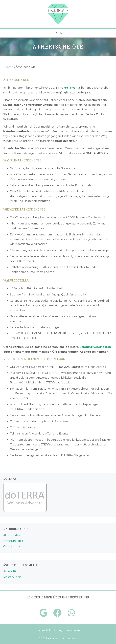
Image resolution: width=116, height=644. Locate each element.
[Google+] (44, 613)
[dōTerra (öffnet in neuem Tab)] (70, 88)
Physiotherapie (13, 541)
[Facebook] (57, 613)
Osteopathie (12, 546)
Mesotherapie (12, 577)
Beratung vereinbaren (95, 347)
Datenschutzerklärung (49, 630)
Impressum (73, 630)
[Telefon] (71, 613)
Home (9, 67)
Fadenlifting (11, 571)
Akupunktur (12, 535)
